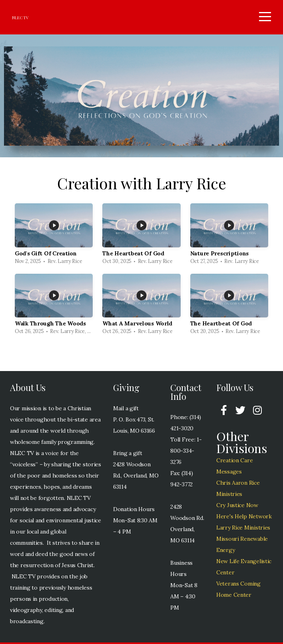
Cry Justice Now (237, 507)
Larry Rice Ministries (243, 529)
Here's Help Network (244, 518)
